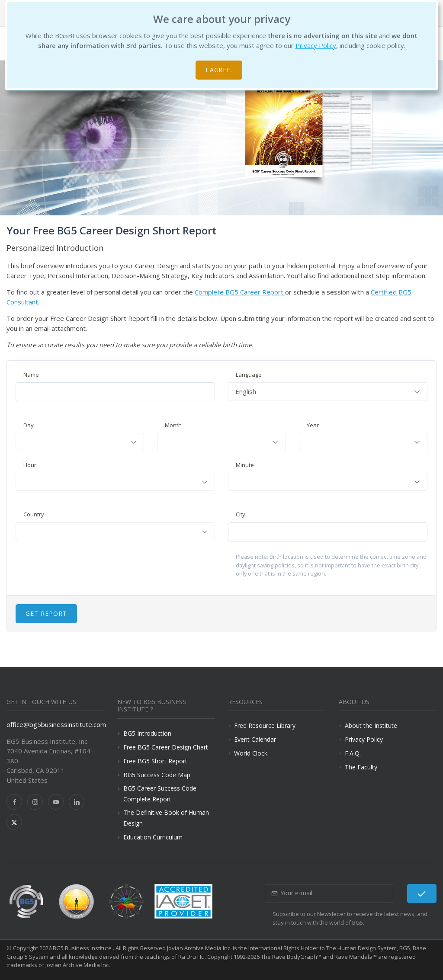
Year (313, 425)
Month (173, 425)
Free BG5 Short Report (155, 761)
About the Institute (371, 725)
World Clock (251, 753)
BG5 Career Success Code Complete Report (160, 794)
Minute (245, 465)
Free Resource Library (265, 725)
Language (249, 375)
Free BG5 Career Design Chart (166, 747)
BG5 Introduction (147, 733)
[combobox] (328, 391)
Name (31, 375)
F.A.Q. (353, 753)
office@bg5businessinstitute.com (56, 724)
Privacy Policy (316, 45)
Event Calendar (255, 739)
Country (34, 514)
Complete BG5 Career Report (240, 292)
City (241, 514)
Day (29, 425)
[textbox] (80, 442)
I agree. (219, 70)
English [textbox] (246, 391)
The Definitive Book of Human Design (166, 818)
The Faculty (361, 767)
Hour (30, 465)
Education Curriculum (153, 837)
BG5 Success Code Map (157, 775)
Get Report (46, 613)
